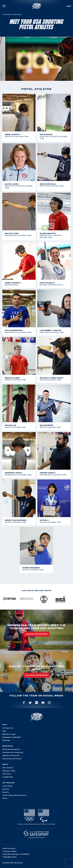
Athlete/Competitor (11, 749)
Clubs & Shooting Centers (14, 795)
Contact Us (8, 728)
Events (6, 792)
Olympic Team (9, 771)
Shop (5, 798)
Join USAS (7, 786)
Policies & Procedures (13, 752)
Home (4, 14)
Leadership (8, 777)
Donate (6, 789)
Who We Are (8, 768)
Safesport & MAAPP (12, 737)
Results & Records (11, 755)
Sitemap (6, 740)
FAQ (4, 731)
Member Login (9, 734)
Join (68, 6)
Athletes (9, 14)
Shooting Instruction (12, 759)
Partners (7, 774)
